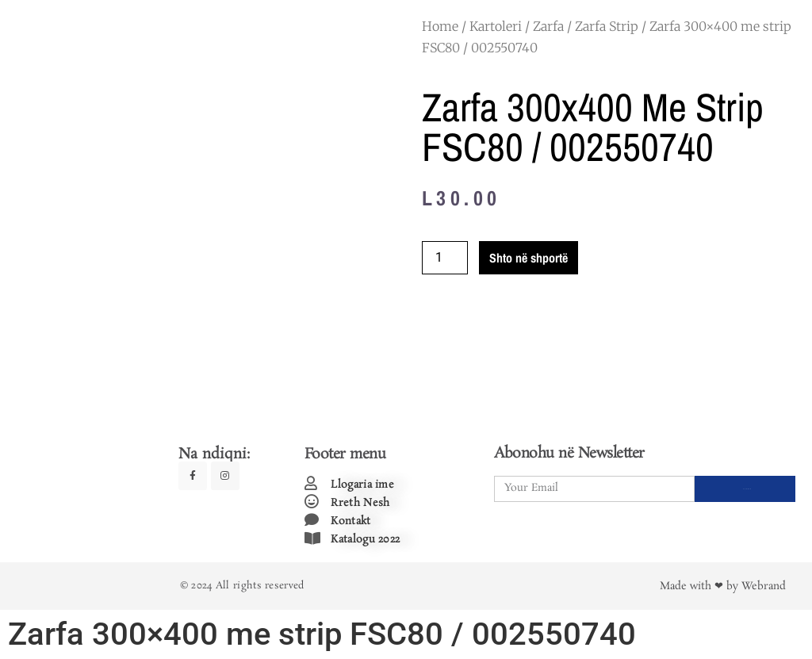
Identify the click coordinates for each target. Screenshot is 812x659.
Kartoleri (496, 26)
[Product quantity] (445, 258)
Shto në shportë (529, 258)
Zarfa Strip (607, 26)
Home (440, 26)
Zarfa (548, 26)
